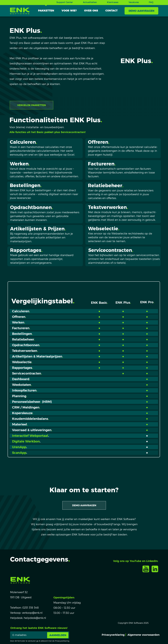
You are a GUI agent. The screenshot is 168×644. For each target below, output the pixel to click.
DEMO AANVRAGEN (141, 11)
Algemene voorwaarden (143, 635)
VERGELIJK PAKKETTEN (31, 105)
